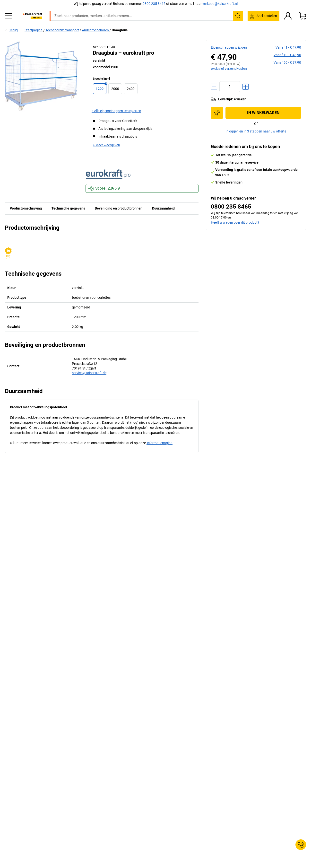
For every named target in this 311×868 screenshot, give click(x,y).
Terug (11, 30)
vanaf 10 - (287, 55)
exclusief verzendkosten (229, 69)
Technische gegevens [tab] (68, 208)
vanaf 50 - (287, 62)
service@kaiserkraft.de (89, 373)
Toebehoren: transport (62, 30)
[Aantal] (230, 87)
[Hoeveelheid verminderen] (214, 87)
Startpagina (34, 30)
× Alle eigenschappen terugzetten (116, 111)
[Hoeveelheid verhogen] (246, 87)
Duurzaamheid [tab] (163, 208)
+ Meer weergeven (106, 145)
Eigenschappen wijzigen (229, 47)
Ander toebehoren (95, 30)
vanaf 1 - (288, 47)
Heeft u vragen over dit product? (235, 222)
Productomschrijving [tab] (26, 208)
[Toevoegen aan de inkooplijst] (217, 113)
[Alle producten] (9, 16)
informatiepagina (160, 443)
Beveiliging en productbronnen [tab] (119, 208)
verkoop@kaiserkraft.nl (220, 4)
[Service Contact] (301, 845)
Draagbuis (120, 30)
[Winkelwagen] (302, 16)
